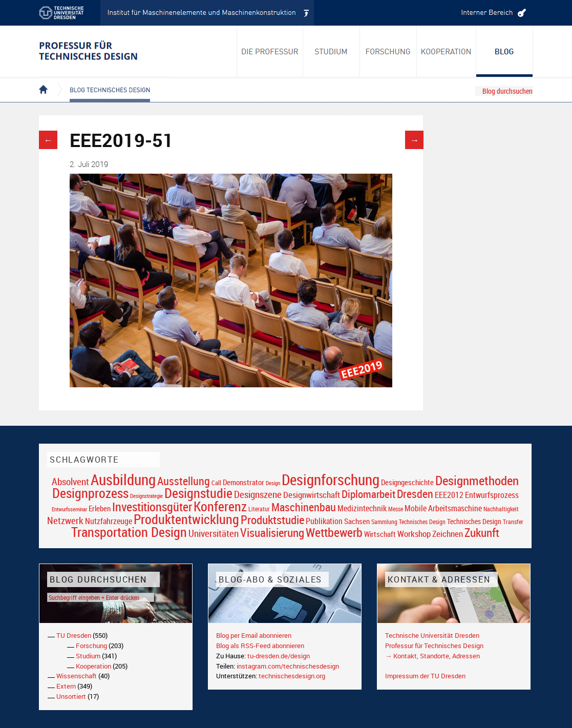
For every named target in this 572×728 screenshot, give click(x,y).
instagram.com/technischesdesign (288, 666)
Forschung (91, 646)
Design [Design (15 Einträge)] (273, 483)
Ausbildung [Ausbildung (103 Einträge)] (123, 480)
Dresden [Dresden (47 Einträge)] (415, 494)
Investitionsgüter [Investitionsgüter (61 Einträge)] (152, 507)
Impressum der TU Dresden (425, 676)
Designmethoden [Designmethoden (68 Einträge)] (477, 480)
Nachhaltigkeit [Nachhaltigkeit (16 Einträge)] (501, 509)
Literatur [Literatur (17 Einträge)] (259, 509)
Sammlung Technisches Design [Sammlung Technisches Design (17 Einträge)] (408, 522)
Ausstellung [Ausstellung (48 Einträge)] (184, 481)
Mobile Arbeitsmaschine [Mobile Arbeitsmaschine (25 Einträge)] (443, 508)
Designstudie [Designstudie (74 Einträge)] (198, 493)
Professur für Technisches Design (434, 646)
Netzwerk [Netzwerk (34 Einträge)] (65, 520)
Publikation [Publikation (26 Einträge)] (324, 521)
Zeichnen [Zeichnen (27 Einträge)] (448, 534)
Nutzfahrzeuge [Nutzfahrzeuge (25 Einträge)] (109, 521)
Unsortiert (71, 696)
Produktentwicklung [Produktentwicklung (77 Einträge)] (186, 519)
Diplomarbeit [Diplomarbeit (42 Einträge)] (368, 494)
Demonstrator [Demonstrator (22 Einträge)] (243, 482)
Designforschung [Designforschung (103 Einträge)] (331, 480)
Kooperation (93, 666)
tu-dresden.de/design (279, 656)
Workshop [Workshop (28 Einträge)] (414, 534)
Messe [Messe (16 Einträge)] (396, 509)
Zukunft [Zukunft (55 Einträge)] (482, 532)
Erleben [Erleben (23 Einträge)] (100, 508)
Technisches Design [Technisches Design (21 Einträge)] (474, 521)
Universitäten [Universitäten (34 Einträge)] (214, 533)
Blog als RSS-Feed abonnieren (260, 646)
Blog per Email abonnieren (254, 635)
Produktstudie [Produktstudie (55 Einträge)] (272, 519)
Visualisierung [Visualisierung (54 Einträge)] (272, 533)
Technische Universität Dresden (432, 635)
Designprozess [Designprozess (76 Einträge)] (90, 493)
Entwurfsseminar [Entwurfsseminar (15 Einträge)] (69, 509)
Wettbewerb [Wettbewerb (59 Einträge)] (334, 532)
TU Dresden (74, 635)
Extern (66, 686)
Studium (88, 656)
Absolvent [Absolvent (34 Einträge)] (70, 481)
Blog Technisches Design (102, 81)
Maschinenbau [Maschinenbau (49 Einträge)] (304, 507)
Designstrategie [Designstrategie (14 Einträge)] (146, 496)
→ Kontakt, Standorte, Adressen (432, 656)
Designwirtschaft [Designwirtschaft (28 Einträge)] (312, 495)
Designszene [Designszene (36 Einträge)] (258, 494)
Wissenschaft (77, 676)
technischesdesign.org (292, 676)
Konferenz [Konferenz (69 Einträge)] (220, 506)
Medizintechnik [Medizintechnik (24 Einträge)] (362, 508)
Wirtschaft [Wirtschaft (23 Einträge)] (380, 534)
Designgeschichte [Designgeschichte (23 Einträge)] (407, 482)
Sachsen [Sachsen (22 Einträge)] (357, 521)
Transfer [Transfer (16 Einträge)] (513, 522)
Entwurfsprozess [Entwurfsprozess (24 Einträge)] (492, 495)
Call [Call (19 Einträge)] (216, 483)
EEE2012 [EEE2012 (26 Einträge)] (449, 495)
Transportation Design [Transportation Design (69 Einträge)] (129, 532)
